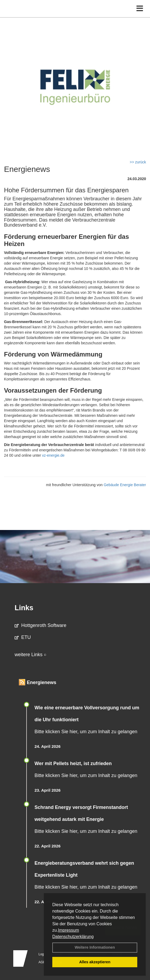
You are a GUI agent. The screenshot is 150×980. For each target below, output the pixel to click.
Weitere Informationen (95, 947)
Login (42, 954)
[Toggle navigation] (140, 9)
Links (24, 608)
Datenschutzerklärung (73, 937)
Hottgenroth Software (40, 625)
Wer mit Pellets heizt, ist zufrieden (73, 763)
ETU (23, 637)
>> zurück (138, 162)
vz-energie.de (53, 455)
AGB (42, 962)
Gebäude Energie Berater (125, 485)
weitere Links (31, 655)
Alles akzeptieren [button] (95, 962)
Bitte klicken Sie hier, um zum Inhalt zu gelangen (86, 732)
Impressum (68, 930)
